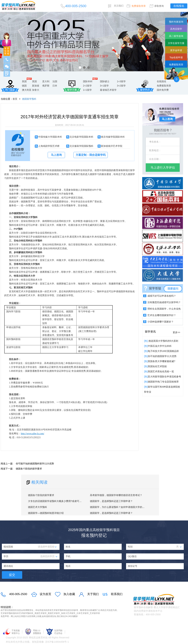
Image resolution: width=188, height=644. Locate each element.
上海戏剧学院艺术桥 (49, 146)
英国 (34, 81)
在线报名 (179, 6)
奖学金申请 (176, 50)
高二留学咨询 (176, 36)
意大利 (46, 81)
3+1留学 (104, 86)
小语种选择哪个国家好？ (161, 322)
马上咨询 (56, 155)
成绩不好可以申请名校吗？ (162, 296)
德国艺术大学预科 (37, 507)
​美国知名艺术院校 (157, 366)
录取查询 (159, 6)
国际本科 (88, 81)
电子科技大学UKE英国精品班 (163, 351)
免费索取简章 (139, 6)
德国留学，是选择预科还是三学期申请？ (111, 501)
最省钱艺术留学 (108, 90)
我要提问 (173, 289)
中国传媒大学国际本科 (50, 137)
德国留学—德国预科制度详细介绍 (46, 513)
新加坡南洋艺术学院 (112, 146)
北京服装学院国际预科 (81, 146)
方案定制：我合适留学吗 (91, 155)
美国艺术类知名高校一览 (161, 371)
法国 (55, 81)
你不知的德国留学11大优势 (162, 356)
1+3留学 (121, 81)
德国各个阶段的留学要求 (29, 469)
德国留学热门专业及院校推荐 (163, 382)
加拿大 (36, 90)
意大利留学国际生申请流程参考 (164, 377)
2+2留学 (87, 86)
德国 (24, 86)
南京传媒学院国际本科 (113, 137)
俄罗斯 (46, 86)
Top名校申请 (176, 57)
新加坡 (36, 86)
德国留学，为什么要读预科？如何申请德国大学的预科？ (120, 507)
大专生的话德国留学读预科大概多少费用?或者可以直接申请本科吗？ (64, 501)
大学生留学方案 (176, 43)
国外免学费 (163, 90)
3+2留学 (121, 86)
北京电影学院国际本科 (81, 137)
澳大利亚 (27, 90)
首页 (15, 99)
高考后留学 (176, 29)
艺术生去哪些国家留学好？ (162, 315)
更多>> (176, 332)
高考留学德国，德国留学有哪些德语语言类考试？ (116, 495)
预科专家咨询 (176, 22)
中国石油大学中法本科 (160, 346)
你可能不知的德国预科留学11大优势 (35, 464)
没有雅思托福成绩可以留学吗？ (164, 302)
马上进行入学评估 (163, 168)
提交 (12, 575)
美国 (24, 81)
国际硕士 (105, 81)
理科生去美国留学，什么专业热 (164, 309)
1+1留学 (87, 90)
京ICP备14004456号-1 (57, 642)
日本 (55, 86)
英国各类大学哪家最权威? (162, 361)
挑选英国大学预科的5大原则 (163, 341)
